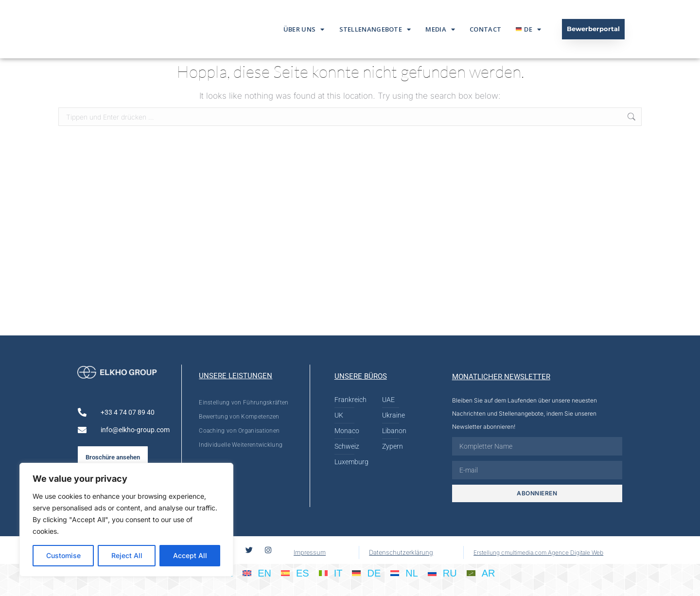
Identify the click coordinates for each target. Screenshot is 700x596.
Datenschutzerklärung (401, 552)
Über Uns (304, 29)
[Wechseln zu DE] (366, 573)
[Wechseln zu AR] (481, 573)
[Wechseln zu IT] (331, 573)
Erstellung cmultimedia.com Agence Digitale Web (538, 552)
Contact (485, 29)
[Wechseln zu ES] (295, 573)
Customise (63, 555)
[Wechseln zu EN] (257, 573)
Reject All (127, 555)
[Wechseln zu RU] (442, 573)
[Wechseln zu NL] (404, 573)
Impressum (310, 552)
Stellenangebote (375, 29)
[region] (126, 520)
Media (440, 29)
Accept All (190, 555)
